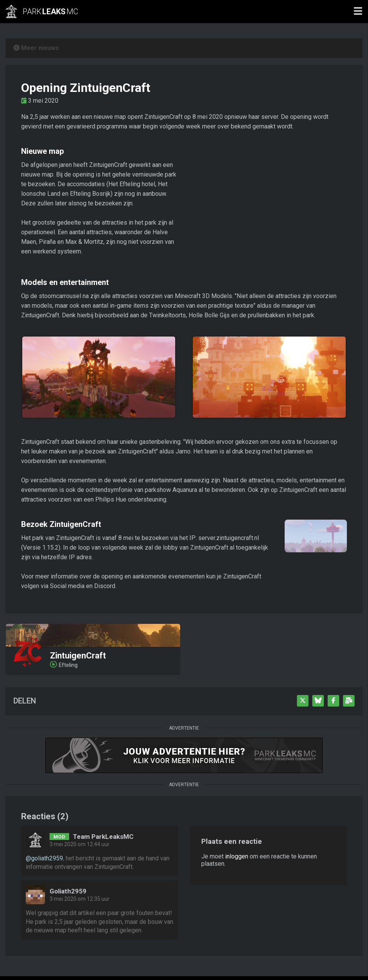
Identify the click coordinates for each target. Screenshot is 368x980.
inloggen (237, 856)
